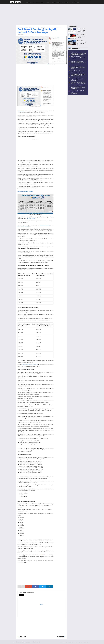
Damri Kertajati (30, 27)
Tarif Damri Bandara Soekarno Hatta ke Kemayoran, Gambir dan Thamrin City (78, 58)
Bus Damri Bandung (31, 219)
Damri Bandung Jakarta (45, 225)
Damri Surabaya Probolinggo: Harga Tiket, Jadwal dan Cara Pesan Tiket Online (79, 79)
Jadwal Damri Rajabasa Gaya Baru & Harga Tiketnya (82, 36)
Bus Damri (15, 2)
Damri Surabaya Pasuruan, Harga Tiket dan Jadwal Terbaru (78, 75)
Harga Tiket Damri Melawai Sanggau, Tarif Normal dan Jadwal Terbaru (78, 63)
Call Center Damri (41, 555)
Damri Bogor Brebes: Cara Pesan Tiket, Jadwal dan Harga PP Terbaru (79, 83)
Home (19, 27)
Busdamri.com (21, 111)
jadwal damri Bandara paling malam (30, 365)
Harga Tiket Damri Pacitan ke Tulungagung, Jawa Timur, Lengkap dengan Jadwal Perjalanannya (78, 53)
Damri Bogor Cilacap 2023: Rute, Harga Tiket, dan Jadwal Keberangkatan (78, 92)
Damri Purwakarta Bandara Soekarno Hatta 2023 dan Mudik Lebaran (78, 67)
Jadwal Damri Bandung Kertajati (25, 191)
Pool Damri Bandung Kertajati (40, 27)
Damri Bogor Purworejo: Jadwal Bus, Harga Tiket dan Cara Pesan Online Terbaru (78, 87)
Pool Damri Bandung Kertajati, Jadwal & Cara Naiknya (37, 31)
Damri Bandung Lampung (23, 227)
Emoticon (21, 595)
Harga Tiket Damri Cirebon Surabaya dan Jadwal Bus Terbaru (78, 71)
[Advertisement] (52, 16)
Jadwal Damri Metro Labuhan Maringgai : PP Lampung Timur (81, 30)
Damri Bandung (24, 27)
